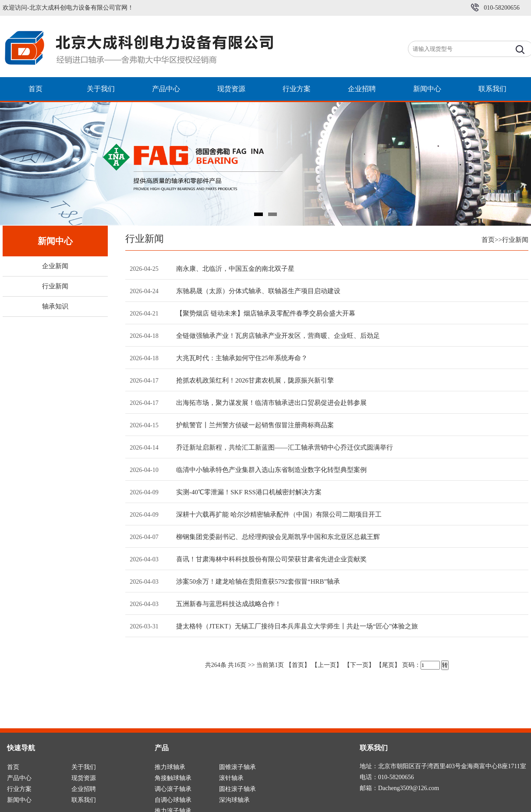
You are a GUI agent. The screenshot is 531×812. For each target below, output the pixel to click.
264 (216, 665)
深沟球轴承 (234, 800)
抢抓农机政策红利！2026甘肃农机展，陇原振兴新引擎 (255, 380)
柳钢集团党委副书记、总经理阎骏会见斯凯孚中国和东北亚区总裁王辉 (278, 537)
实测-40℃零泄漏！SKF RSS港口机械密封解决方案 (249, 492)
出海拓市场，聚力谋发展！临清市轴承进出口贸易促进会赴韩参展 (271, 403)
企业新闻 (55, 266)
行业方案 (297, 89)
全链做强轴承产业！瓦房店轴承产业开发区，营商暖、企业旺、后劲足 (278, 336)
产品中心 (166, 89)
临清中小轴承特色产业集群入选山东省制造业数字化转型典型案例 (271, 470)
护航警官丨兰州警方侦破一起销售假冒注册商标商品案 (255, 425)
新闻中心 (427, 89)
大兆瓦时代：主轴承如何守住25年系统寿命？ (242, 358)
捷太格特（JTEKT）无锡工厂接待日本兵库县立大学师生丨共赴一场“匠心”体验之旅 (297, 626)
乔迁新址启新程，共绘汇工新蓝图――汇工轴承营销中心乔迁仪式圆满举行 (285, 447)
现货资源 (231, 89)
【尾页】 (388, 665)
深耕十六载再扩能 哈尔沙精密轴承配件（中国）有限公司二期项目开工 (279, 514)
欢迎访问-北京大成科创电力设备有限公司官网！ (68, 8)
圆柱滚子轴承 (237, 789)
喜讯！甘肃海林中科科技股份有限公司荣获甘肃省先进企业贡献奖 (271, 559)
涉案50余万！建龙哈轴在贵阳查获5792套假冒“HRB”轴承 (258, 582)
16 (237, 665)
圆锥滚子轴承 (237, 767)
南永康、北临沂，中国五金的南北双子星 (235, 269)
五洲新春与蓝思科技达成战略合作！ (229, 604)
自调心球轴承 (173, 800)
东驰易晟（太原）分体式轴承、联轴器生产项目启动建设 (258, 291)
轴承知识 (55, 306)
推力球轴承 (170, 767)
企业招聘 (362, 89)
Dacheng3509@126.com (409, 788)
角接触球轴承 (173, 778)
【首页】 (298, 665)
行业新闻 (55, 286)
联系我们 (492, 89)
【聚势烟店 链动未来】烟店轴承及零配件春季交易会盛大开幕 (266, 313)
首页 (35, 89)
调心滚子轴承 (173, 789)
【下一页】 (359, 665)
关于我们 (101, 89)
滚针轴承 (231, 778)
